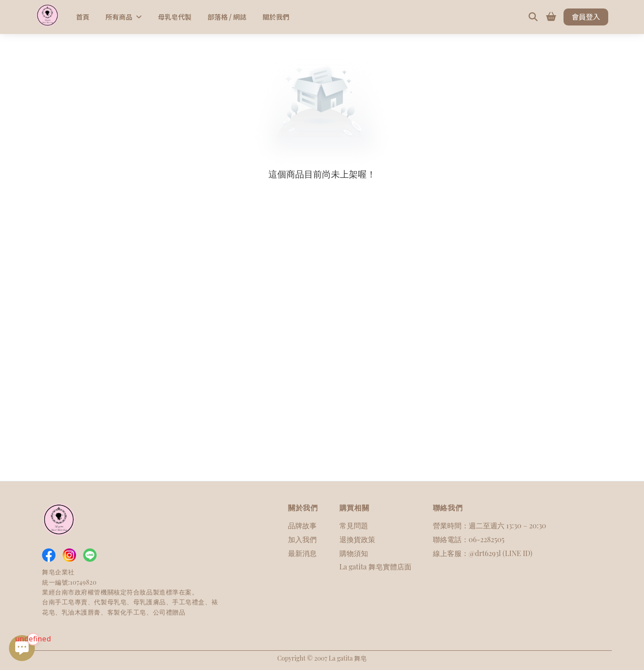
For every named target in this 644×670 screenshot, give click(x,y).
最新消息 (302, 553)
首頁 (83, 17)
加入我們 (302, 539)
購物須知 (354, 553)
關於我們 (276, 17)
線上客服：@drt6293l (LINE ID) (483, 553)
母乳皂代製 (175, 17)
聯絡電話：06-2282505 (469, 539)
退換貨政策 (357, 539)
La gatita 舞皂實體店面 (375, 567)
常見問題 (354, 525)
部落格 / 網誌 (227, 17)
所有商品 (124, 17)
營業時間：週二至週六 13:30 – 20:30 (489, 525)
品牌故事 (302, 525)
